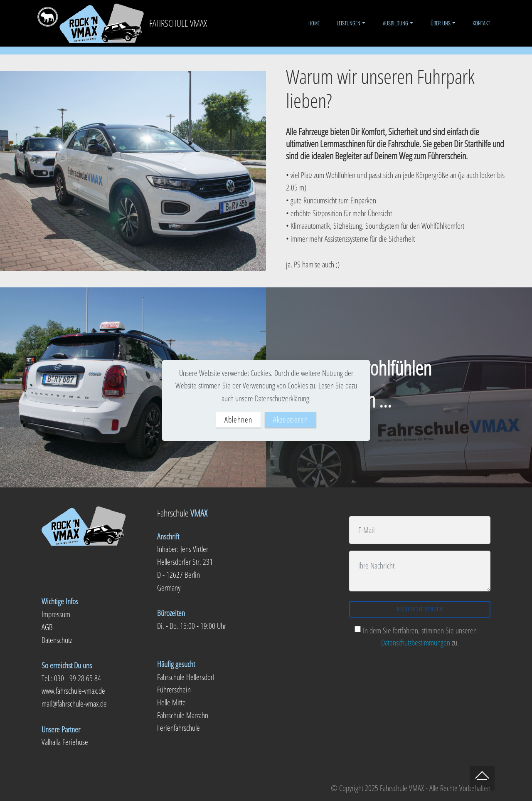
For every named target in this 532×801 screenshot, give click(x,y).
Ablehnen (238, 419)
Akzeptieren (291, 419)
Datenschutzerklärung (282, 398)
